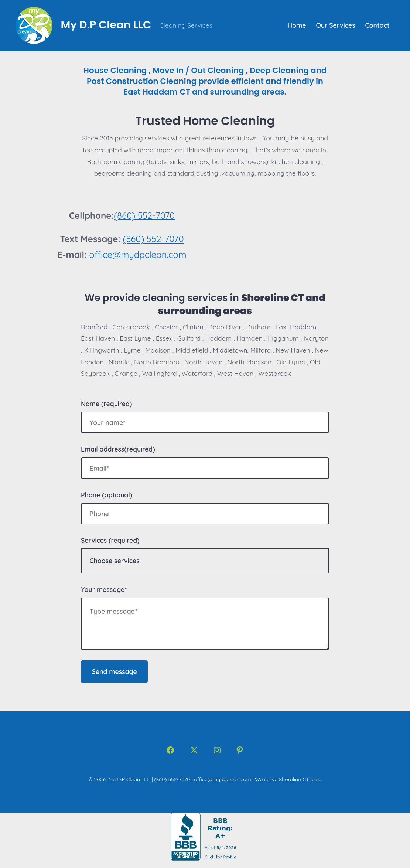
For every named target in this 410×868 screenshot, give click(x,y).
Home (297, 25)
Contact (377, 25)
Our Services (335, 25)
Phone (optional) (107, 495)
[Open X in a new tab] (194, 750)
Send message (115, 671)
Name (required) (106, 404)
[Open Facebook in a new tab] (170, 750)
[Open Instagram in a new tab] (217, 750)
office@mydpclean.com (138, 255)
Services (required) (110, 540)
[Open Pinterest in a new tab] (240, 750)
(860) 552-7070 (144, 215)
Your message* (104, 589)
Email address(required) (118, 449)
